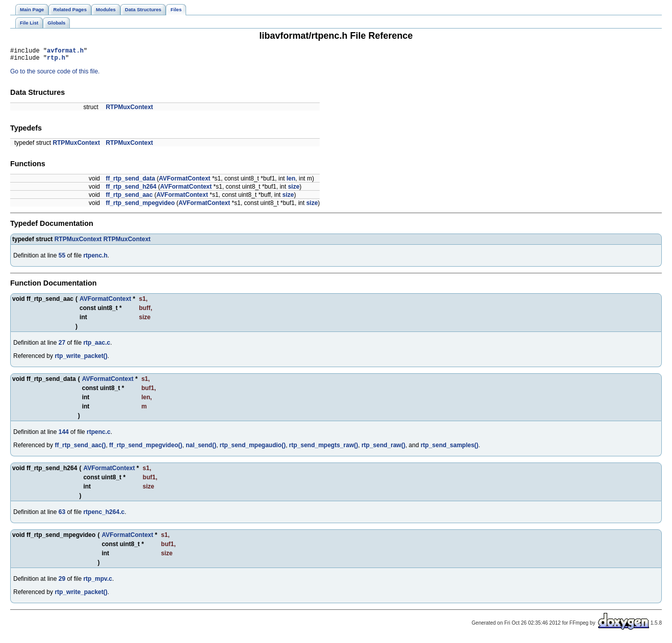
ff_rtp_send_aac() (80, 448)
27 (62, 346)
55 (62, 259)
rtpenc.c (99, 435)
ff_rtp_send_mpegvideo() (146, 448)
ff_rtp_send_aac (129, 198)
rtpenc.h (95, 259)
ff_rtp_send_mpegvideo (140, 206)
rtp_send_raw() (383, 448)
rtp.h (56, 60)
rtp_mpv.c (97, 582)
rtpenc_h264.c (104, 515)
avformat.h (65, 52)
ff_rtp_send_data (130, 182)
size (294, 190)
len (291, 182)
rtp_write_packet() (81, 359)
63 (62, 515)
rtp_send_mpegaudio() (253, 448)
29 (62, 582)
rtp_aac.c (97, 346)
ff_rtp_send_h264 (131, 190)
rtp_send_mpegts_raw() (324, 448)
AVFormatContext (184, 182)
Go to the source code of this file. (55, 74)
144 (64, 435)
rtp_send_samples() (449, 448)
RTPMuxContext (129, 110)
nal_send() (201, 448)
